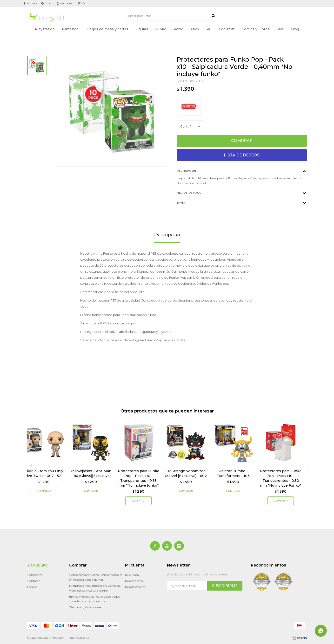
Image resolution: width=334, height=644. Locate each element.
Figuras (142, 29)
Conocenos (35, 575)
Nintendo (70, 29)
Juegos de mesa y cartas (107, 29)
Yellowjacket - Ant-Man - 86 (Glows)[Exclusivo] (91, 473)
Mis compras (134, 581)
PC (209, 29)
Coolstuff (227, 29)
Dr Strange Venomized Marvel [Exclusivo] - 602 (186, 473)
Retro (178, 29)
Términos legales (79, 638)
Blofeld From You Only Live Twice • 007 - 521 (44, 473)
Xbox (195, 29)
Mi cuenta (132, 575)
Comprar (242, 141)
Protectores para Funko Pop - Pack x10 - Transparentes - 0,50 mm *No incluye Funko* (281, 478)
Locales (32, 3)
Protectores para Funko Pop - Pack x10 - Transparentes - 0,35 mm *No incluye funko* (139, 478)
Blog (295, 29)
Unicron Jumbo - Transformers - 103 (233, 473)
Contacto (34, 581)
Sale (280, 29)
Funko (161, 29)
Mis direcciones (135, 587)
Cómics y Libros (256, 29)
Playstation (45, 29)
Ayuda (49, 3)
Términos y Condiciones (85, 607)
